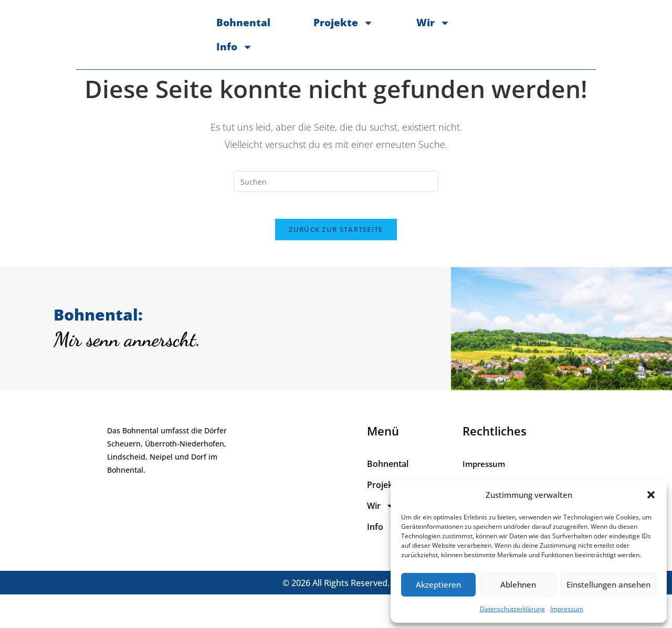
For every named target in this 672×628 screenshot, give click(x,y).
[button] (651, 495)
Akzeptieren (438, 584)
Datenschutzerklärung (512, 609)
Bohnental (218, 37)
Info (485, 36)
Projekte (318, 36)
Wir (407, 36)
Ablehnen (518, 584)
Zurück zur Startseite (336, 262)
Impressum (567, 609)
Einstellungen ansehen (608, 584)
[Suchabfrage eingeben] (336, 209)
